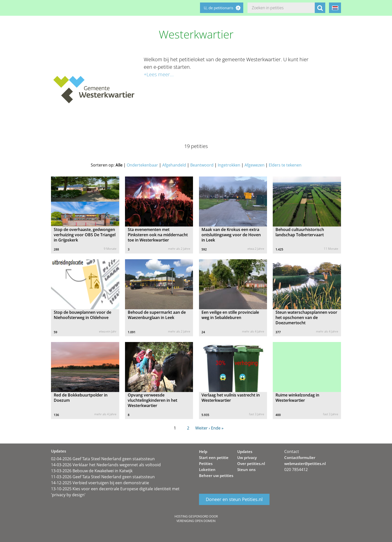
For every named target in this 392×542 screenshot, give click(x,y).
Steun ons (246, 469)
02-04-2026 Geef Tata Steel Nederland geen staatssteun (103, 459)
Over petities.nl (251, 463)
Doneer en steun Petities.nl (234, 499)
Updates (245, 451)
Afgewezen (254, 165)
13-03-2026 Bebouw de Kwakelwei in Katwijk (92, 471)
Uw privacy (247, 457)
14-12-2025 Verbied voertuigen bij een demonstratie (100, 483)
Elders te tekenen (285, 165)
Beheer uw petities (216, 475)
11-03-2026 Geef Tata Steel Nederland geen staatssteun (103, 477)
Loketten (207, 469)
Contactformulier (300, 457)
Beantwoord (202, 165)
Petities (206, 463)
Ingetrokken (229, 165)
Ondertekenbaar (142, 165)
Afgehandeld (174, 165)
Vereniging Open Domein (196, 521)
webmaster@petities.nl (305, 463)
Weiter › (203, 428)
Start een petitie (214, 457)
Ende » (217, 428)
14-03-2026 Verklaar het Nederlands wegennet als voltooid (106, 465)
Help (203, 451)
